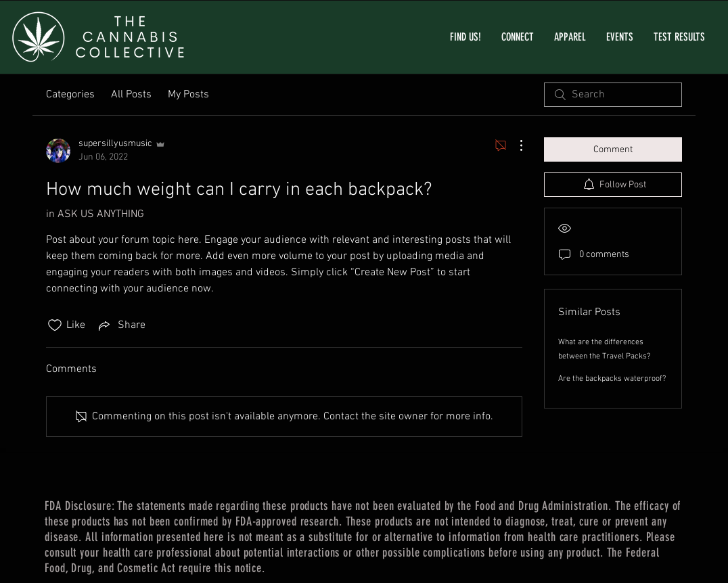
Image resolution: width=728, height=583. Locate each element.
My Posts (188, 95)
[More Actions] (514, 145)
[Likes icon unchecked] (55, 325)
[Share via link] (121, 325)
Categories (70, 95)
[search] (613, 95)
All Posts (131, 95)
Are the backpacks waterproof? (612, 379)
